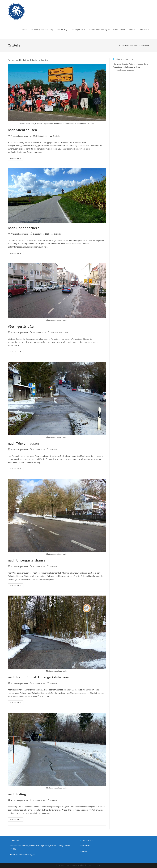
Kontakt (84, 851)
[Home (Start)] (120, 45)
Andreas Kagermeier (19, 136)
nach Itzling (17, 794)
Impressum (85, 846)
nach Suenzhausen (22, 130)
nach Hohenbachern (24, 228)
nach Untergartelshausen (28, 560)
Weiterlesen (16, 158)
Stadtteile (64, 333)
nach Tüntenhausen (23, 443)
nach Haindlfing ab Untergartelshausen (39, 677)
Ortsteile (56, 136)
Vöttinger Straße (21, 326)
